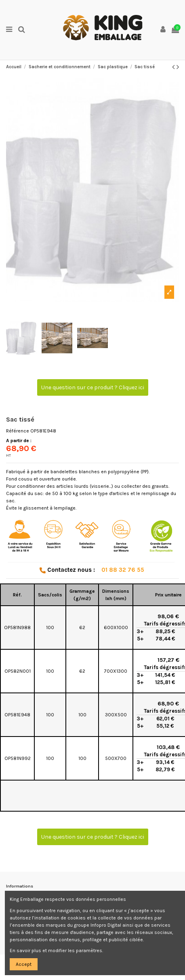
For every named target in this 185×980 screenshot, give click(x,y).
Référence (18, 431)
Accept (24, 964)
